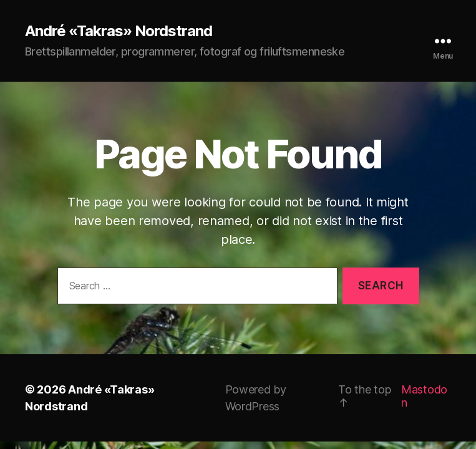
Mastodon (424, 396)
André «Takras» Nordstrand (119, 31)
